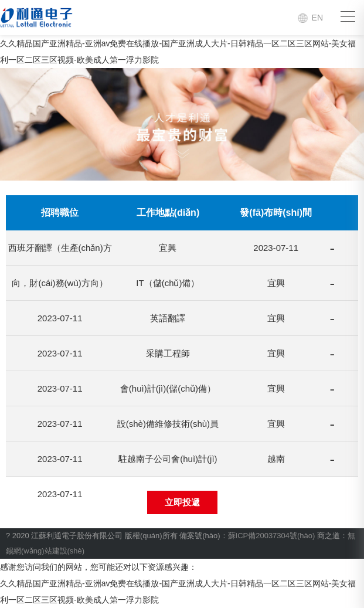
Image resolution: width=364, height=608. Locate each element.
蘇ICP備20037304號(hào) (272, 536)
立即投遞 (182, 502)
